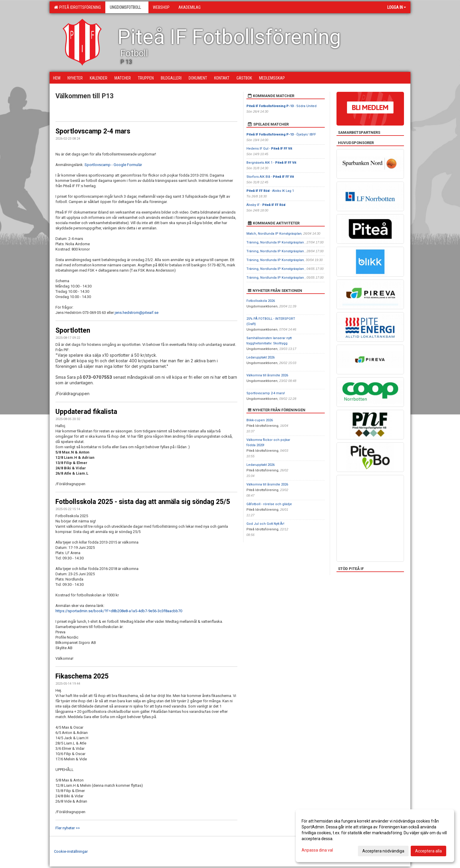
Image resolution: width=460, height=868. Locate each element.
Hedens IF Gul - (269, 149)
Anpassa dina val (317, 850)
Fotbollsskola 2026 (261, 301)
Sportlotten (73, 330)
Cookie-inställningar (71, 851)
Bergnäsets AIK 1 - (271, 163)
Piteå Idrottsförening (77, 7)
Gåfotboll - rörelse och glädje (269, 504)
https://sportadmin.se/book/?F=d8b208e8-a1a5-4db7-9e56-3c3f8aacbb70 (119, 611)
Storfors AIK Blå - (270, 177)
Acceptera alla (428, 851)
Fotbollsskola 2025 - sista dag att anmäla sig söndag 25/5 (143, 502)
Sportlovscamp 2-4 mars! (266, 393)
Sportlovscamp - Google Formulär (113, 165)
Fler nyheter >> (68, 828)
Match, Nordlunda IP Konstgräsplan (274, 234)
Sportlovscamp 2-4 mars (93, 131)
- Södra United (281, 106)
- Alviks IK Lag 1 (270, 191)
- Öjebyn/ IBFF (281, 134)
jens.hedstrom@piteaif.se (137, 313)
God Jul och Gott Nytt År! (265, 524)
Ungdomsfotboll (127, 7)
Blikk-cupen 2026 (260, 420)
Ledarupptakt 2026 (261, 357)
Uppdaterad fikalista (86, 412)
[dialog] (375, 836)
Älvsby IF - (266, 205)
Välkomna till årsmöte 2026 (267, 375)
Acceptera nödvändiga (383, 851)
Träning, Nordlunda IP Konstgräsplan (276, 242)
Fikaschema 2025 (82, 676)
